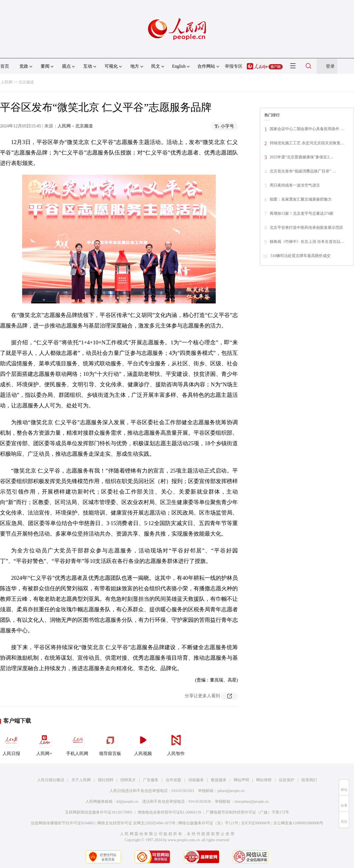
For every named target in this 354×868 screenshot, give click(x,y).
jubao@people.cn (231, 791)
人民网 (7, 82)
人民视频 (143, 743)
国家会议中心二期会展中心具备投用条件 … (307, 129)
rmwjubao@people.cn (251, 802)
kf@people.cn (127, 802)
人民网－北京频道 (75, 126)
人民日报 (11, 743)
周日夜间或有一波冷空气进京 (295, 185)
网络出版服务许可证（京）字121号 (208, 823)
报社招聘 (106, 780)
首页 (5, 66)
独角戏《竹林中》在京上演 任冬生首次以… (307, 242)
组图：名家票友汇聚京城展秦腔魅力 (301, 199)
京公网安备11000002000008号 (298, 823)
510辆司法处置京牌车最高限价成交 (300, 256)
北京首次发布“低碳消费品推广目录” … (303, 171)
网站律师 (264, 780)
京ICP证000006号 (256, 823)
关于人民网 (81, 780)
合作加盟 (173, 780)
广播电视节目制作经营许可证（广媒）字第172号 (247, 812)
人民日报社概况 (51, 780)
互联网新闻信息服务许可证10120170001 (99, 812)
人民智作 (176, 743)
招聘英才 (128, 780)
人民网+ (44, 743)
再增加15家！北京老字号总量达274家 (302, 213)
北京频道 (26, 82)
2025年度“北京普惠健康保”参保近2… (301, 157)
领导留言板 (110, 743)
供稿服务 (196, 780)
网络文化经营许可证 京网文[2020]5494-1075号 (137, 823)
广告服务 (151, 780)
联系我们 (309, 780)
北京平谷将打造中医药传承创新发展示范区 (306, 228)
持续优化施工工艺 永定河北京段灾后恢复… (307, 143)
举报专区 (234, 66)
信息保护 (287, 780)
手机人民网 (77, 743)
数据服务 (219, 780)
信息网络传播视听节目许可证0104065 (63, 823)
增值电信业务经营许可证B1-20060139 (169, 812)
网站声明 (241, 780)
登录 (330, 66)
